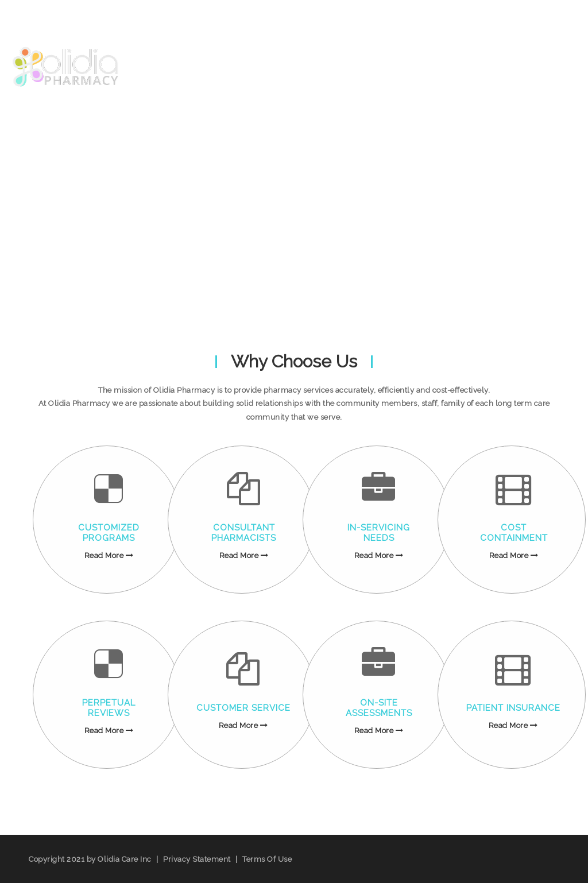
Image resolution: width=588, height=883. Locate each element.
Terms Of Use (267, 859)
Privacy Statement (197, 859)
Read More (109, 555)
